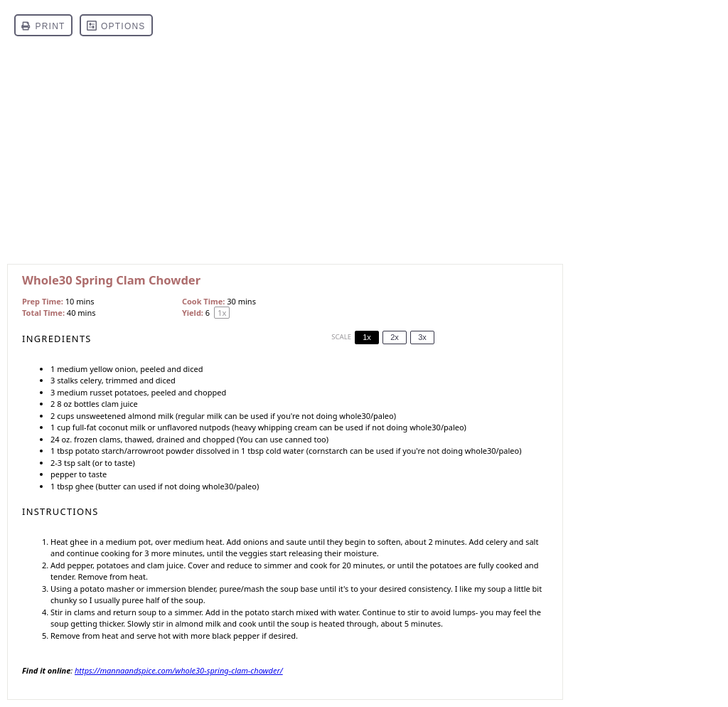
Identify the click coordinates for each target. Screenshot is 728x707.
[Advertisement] (364, 157)
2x (395, 337)
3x (422, 337)
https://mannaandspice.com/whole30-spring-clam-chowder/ (179, 670)
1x (367, 337)
